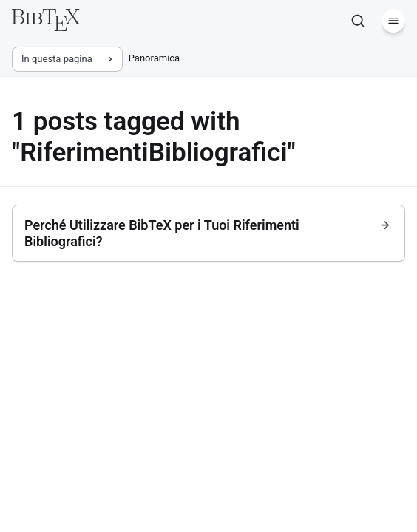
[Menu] (393, 21)
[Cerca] (358, 21)
